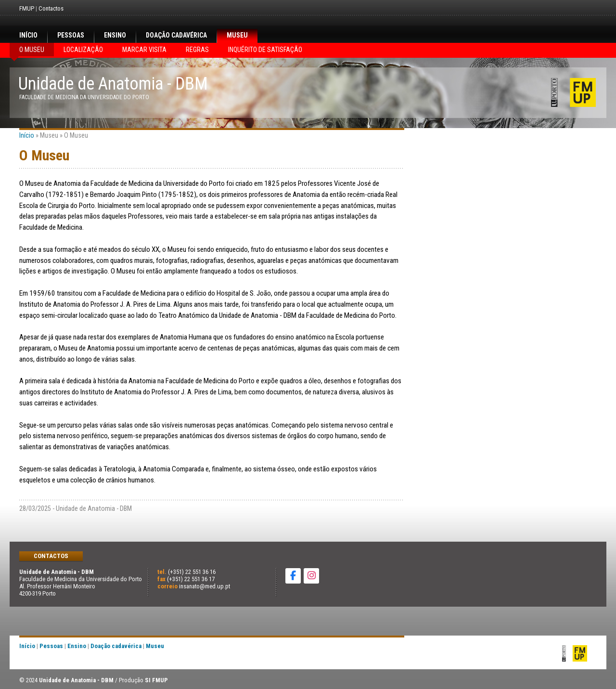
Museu (237, 35)
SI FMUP (156, 680)
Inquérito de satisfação (265, 50)
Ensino (115, 35)
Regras (197, 50)
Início (28, 35)
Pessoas (71, 35)
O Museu (32, 50)
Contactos (51, 8)
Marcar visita (144, 50)
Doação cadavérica (176, 35)
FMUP (27, 8)
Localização (83, 50)
